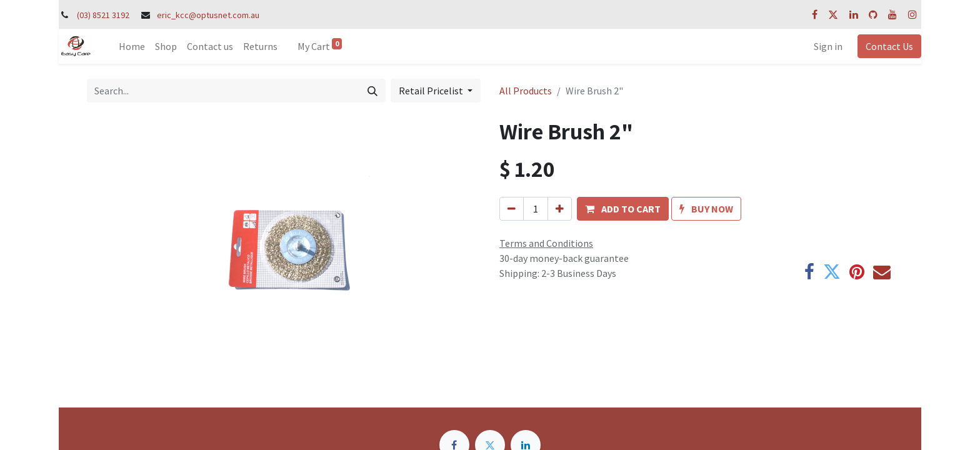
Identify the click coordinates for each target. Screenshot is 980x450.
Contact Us (889, 46)
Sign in (828, 46)
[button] (623, 209)
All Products (526, 91)
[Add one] (560, 209)
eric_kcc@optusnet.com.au (208, 15)
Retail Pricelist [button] (432, 91)
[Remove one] (512, 209)
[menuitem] (132, 46)
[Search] (372, 91)
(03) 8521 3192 (103, 15)
